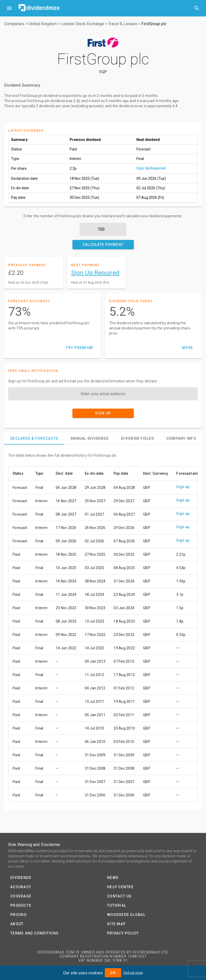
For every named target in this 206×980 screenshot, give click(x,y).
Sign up (183, 487)
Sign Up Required (151, 168)
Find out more (133, 973)
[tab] (34, 438)
